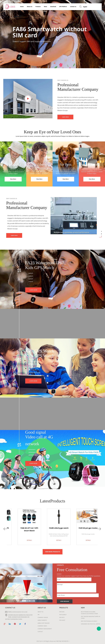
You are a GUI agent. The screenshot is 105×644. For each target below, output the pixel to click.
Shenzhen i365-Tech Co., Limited (91, 624)
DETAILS (29, 540)
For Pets (62, 617)
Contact (40, 632)
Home (22, 7)
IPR (39, 615)
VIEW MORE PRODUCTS (53, 552)
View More (13, 179)
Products (38, 7)
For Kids (62, 612)
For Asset (62, 620)
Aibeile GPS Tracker (44, 623)
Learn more (65, 117)
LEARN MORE (33, 290)
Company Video (42, 626)
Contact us (73, 7)
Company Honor (43, 617)
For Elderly (63, 615)
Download (53, 7)
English (85, 7)
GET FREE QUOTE (95, 7)
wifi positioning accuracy (89, 621)
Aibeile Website (42, 620)
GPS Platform (63, 7)
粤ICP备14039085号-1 (63, 641)
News (45, 7)
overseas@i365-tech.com (20, 612)
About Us (30, 7)
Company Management (45, 629)
